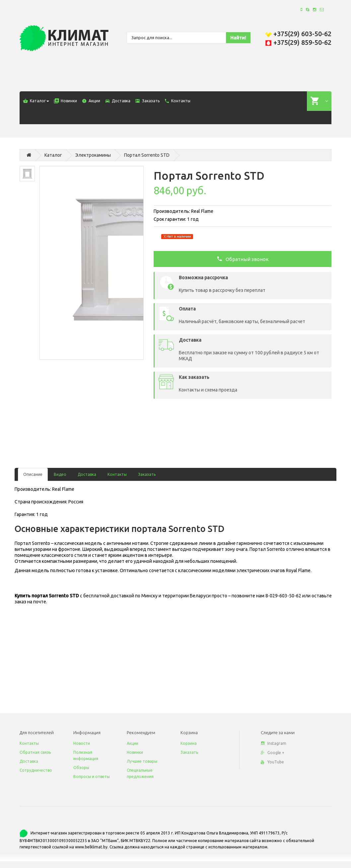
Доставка (87, 474)
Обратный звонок (243, 259)
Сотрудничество (36, 770)
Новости (82, 743)
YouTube (272, 762)
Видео (60, 474)
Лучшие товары (142, 761)
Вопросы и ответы (92, 777)
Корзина (189, 743)
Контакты (117, 474)
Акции (133, 743)
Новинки (135, 752)
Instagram (274, 743)
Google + (273, 753)
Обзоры (81, 768)
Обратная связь (35, 752)
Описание (33, 474)
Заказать (147, 474)
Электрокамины (93, 155)
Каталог (53, 155)
